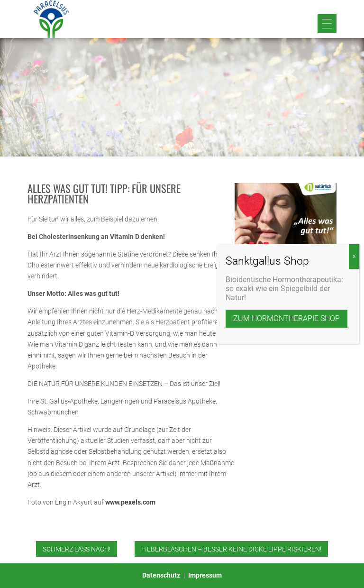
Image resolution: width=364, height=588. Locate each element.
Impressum (205, 575)
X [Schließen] (354, 256)
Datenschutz (161, 575)
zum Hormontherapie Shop (287, 318)
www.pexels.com (130, 502)
